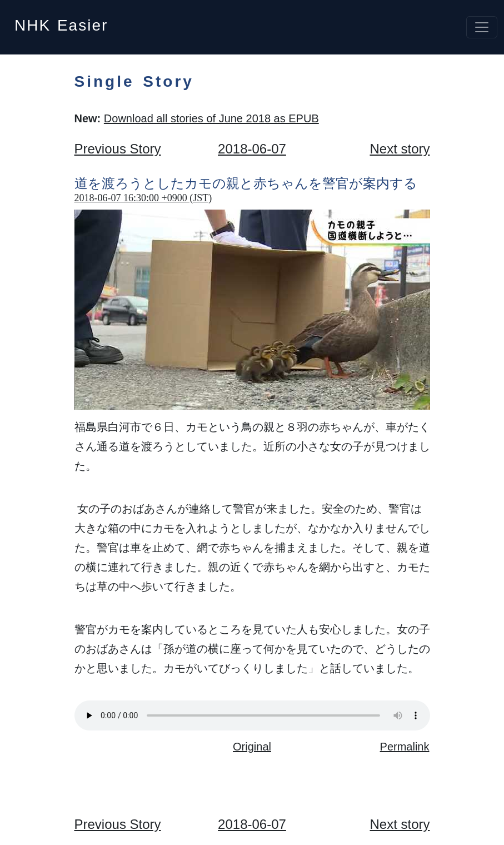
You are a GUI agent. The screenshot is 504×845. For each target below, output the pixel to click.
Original (252, 747)
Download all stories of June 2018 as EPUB (211, 118)
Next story (400, 149)
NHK (61, 22)
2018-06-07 (252, 149)
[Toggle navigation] (482, 27)
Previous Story (118, 149)
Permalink (405, 747)
